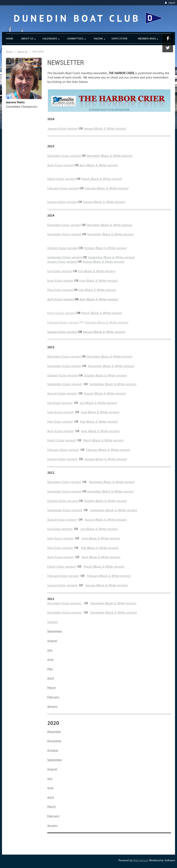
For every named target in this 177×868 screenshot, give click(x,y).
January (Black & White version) (105, 128)
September (55, 631)
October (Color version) (63, 248)
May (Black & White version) (97, 290)
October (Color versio (61, 501)
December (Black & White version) (109, 156)
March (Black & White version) (102, 179)
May (50, 669)
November (95, 366)
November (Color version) (64, 234)
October (53, 622)
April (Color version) (61, 165)
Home (9, 51)
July (50, 650)
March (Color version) (62, 179)
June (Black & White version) (98, 280)
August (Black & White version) (103, 262)
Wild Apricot (141, 860)
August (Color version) (62, 262)
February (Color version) (63, 188)
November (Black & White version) (110, 234)
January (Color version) (63, 128)
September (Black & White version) (111, 257)
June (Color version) (60, 280)
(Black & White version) (118, 366)
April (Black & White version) (99, 165)
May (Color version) (60, 290)
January (53, 706)
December (54, 732)
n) (77, 501)
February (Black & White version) (106, 188)
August (52, 641)
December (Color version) (64, 156)
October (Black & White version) (105, 248)
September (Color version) (65, 257)
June (50, 659)
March (52, 688)
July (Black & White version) (97, 271)
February (53, 697)
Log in (172, 3)
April (51, 678)
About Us (22, 51)
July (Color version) (60, 271)
